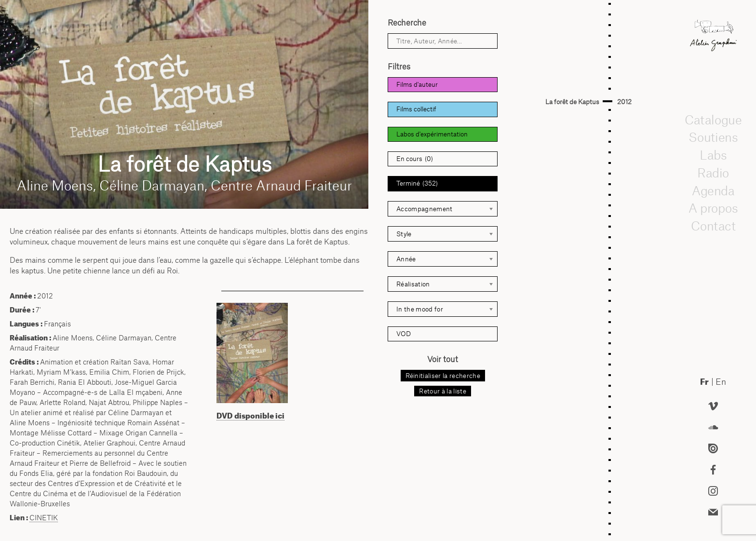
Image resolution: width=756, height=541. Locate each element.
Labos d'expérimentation (432, 134)
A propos (713, 208)
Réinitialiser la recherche (443, 376)
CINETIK (44, 518)
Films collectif (416, 109)
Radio (713, 173)
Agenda (713, 190)
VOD (404, 334)
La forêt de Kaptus (572, 102)
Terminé (417, 183)
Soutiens (713, 137)
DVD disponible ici (250, 416)
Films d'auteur (417, 84)
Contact (713, 226)
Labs (713, 155)
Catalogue (713, 120)
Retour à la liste (442, 391)
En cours (415, 159)
